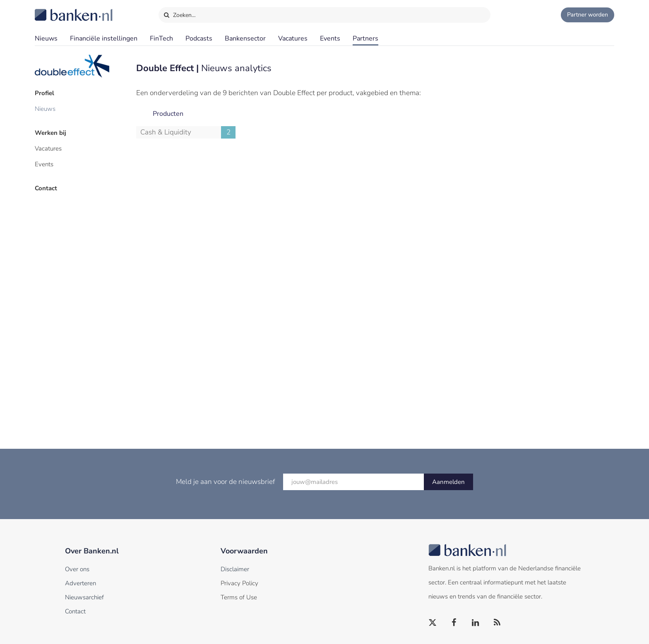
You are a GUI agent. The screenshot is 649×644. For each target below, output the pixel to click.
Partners (365, 38)
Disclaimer (235, 569)
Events (330, 38)
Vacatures (293, 38)
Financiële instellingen (104, 38)
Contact (46, 188)
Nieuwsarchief (84, 597)
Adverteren (81, 583)
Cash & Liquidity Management (188, 132)
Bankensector (245, 38)
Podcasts (199, 38)
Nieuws (46, 38)
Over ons (77, 569)
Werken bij (50, 133)
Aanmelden (448, 482)
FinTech (161, 38)
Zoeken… (179, 13)
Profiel (44, 93)
